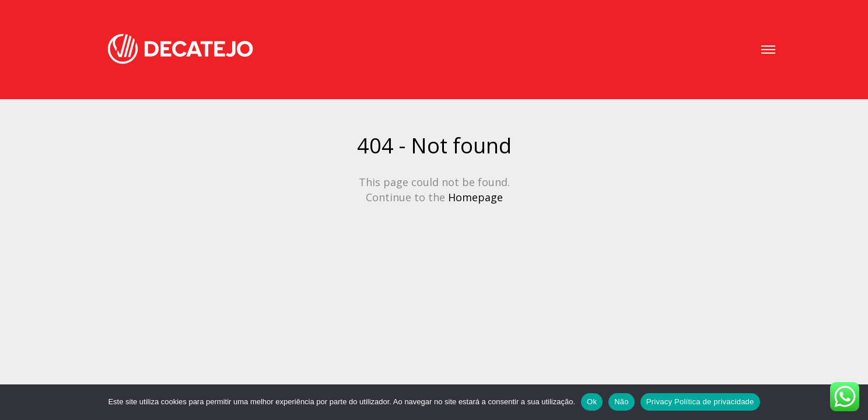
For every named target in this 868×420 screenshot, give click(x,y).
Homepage (475, 197)
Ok (592, 402)
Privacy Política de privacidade (700, 402)
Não (622, 402)
